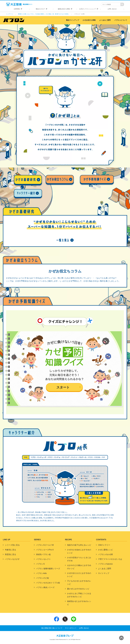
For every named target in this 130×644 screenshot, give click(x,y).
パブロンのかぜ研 (105, 554)
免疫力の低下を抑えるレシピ (79, 545)
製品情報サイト (19, 4)
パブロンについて (121, 20)
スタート (63, 387)
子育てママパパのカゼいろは (110, 559)
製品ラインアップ (73, 20)
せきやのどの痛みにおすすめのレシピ (79, 567)
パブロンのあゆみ (105, 564)
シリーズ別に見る (12, 545)
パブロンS (40, 564)
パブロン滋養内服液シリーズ (48, 569)
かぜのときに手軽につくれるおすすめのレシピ (79, 595)
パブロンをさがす (12, 559)
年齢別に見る (10, 550)
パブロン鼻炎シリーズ (45, 587)
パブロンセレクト (43, 559)
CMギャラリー (104, 545)
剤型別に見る (10, 554)
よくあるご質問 (105, 20)
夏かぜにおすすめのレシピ (78, 589)
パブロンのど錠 (42, 578)
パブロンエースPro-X (45, 550)
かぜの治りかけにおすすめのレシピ (79, 575)
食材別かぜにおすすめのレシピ (79, 603)
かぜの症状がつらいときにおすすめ (79, 559)
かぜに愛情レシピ (105, 550)
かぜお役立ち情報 (89, 20)
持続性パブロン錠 (43, 554)
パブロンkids (41, 573)
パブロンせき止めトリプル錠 (48, 583)
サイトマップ (104, 573)
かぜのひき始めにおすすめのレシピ (79, 551)
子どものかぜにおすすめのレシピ (79, 583)
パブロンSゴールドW (45, 545)
